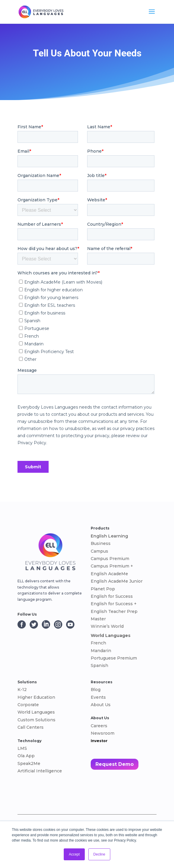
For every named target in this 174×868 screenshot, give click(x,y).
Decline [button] (99, 854)
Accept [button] (74, 854)
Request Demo (115, 764)
